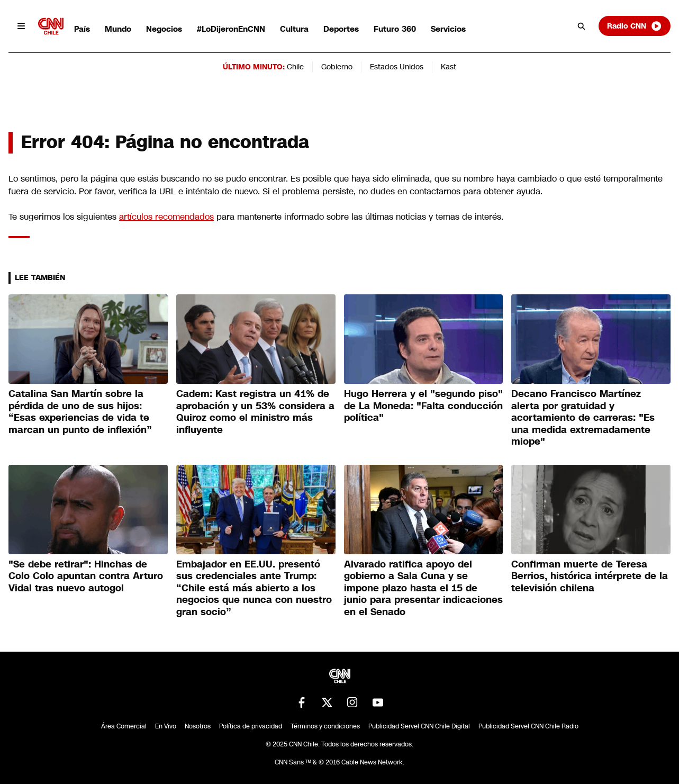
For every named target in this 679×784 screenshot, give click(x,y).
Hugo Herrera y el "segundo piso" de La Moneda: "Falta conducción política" (423, 406)
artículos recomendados (166, 217)
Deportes (341, 29)
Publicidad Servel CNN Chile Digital (419, 726)
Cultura (294, 29)
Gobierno (337, 67)
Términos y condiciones (325, 726)
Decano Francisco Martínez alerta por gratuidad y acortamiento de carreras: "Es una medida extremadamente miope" (583, 418)
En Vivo (166, 726)
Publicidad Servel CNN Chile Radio (528, 726)
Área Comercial (124, 726)
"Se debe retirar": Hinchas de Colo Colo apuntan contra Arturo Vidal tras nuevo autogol (86, 576)
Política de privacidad (251, 726)
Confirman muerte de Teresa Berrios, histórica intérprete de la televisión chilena (590, 576)
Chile (295, 67)
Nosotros (198, 726)
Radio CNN (635, 26)
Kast (449, 67)
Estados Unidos (397, 67)
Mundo (118, 29)
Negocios (164, 29)
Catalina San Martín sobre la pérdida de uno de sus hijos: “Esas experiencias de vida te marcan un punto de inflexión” (80, 412)
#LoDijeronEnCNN (231, 29)
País (82, 29)
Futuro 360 (395, 29)
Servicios (448, 29)
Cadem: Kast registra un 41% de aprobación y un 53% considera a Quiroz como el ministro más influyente (255, 412)
